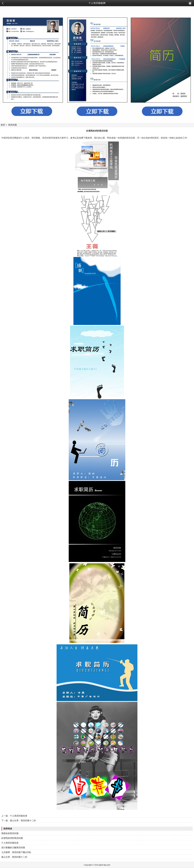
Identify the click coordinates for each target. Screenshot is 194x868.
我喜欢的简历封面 (10, 833)
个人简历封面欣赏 (19, 816)
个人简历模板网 (97, 3)
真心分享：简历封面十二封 (23, 821)
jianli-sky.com (105, 865)
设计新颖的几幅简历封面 (13, 848)
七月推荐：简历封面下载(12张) (16, 852)
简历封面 (13, 125)
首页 (3, 125)
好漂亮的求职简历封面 (12, 838)
